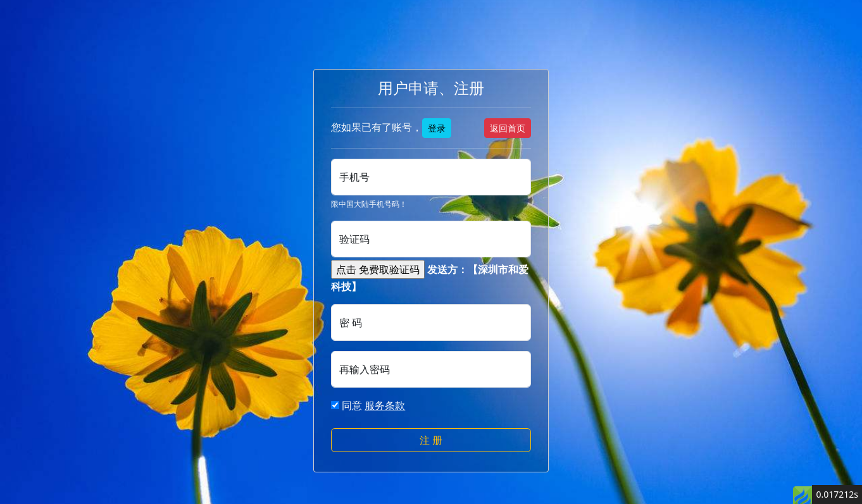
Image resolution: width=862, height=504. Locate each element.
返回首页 (508, 128)
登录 (437, 128)
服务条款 (385, 405)
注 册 (431, 440)
